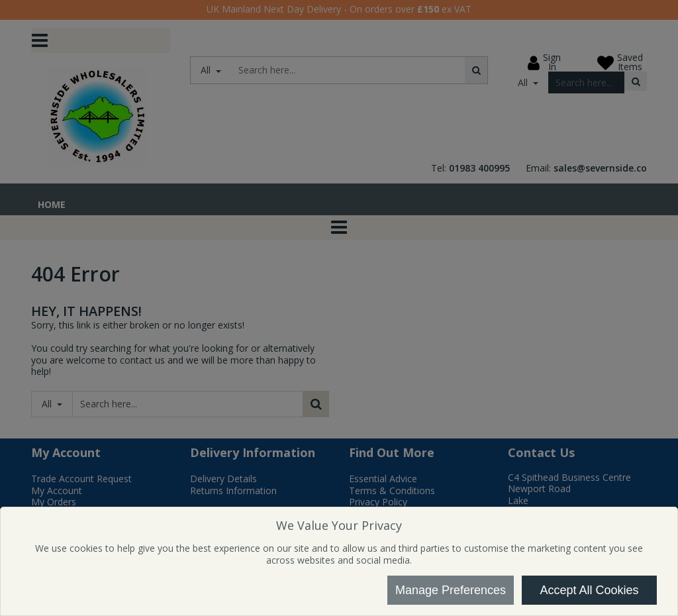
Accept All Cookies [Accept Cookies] (589, 590)
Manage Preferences (451, 590)
